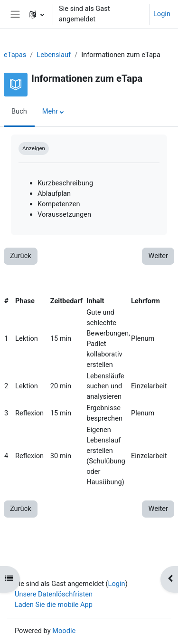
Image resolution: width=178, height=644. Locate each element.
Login (162, 14)
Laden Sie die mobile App (54, 605)
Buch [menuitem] (19, 111)
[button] (37, 14)
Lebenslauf (54, 55)
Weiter (158, 256)
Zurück (21, 256)
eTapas (15, 55)
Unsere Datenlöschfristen (54, 594)
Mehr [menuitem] (50, 111)
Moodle (64, 631)
